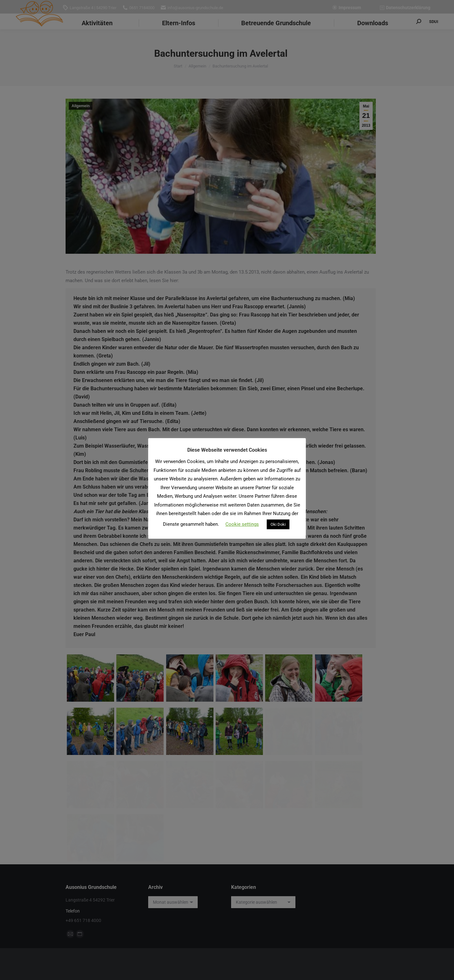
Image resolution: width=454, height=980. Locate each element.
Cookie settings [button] (242, 524)
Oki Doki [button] (278, 524)
